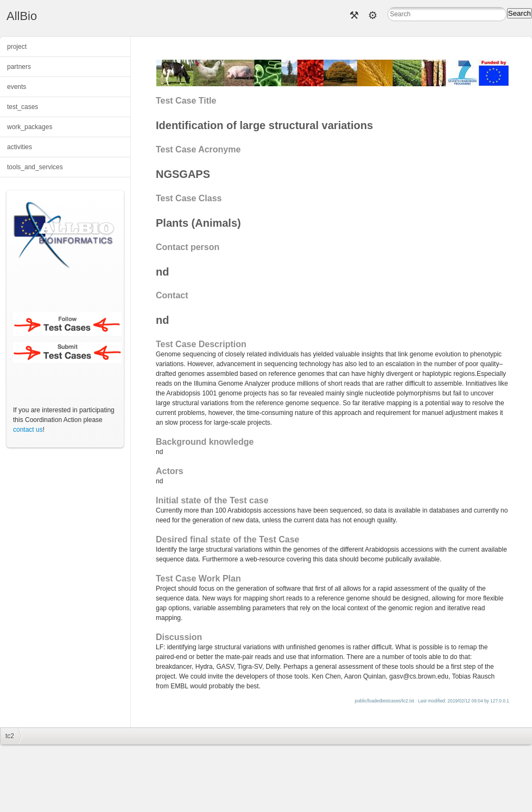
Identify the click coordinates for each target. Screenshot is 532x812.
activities (20, 147)
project (17, 47)
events (17, 87)
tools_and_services (35, 167)
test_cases (23, 107)
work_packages (30, 127)
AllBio (22, 16)
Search (520, 13)
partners (19, 67)
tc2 (10, 736)
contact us (28, 430)
